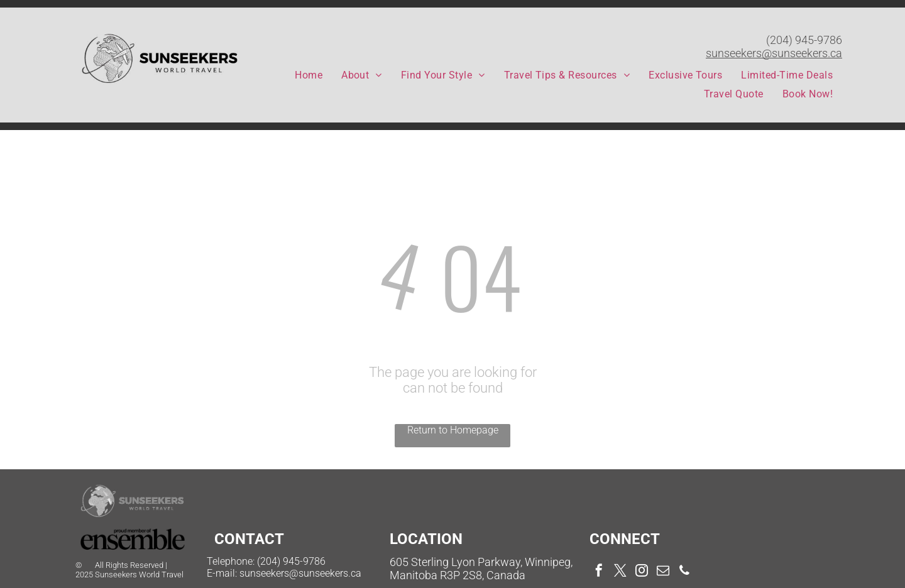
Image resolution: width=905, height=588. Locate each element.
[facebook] (599, 572)
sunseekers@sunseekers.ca (774, 53)
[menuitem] (309, 75)
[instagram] (642, 572)
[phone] (684, 572)
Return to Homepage (453, 430)
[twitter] (620, 572)
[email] (663, 572)
